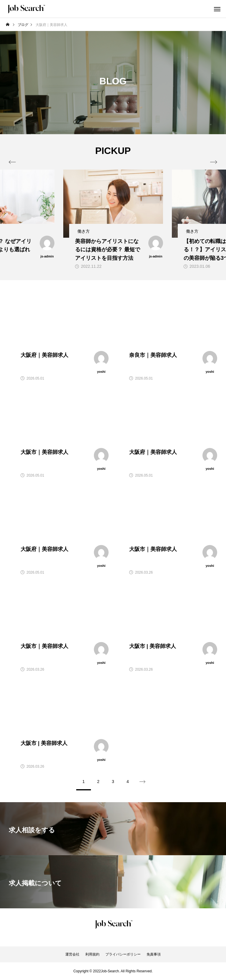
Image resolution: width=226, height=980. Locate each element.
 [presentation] (214, 162)
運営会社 (72, 954)
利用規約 (92, 954)
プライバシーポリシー (123, 954)
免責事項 (154, 954)
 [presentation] (12, 162)
